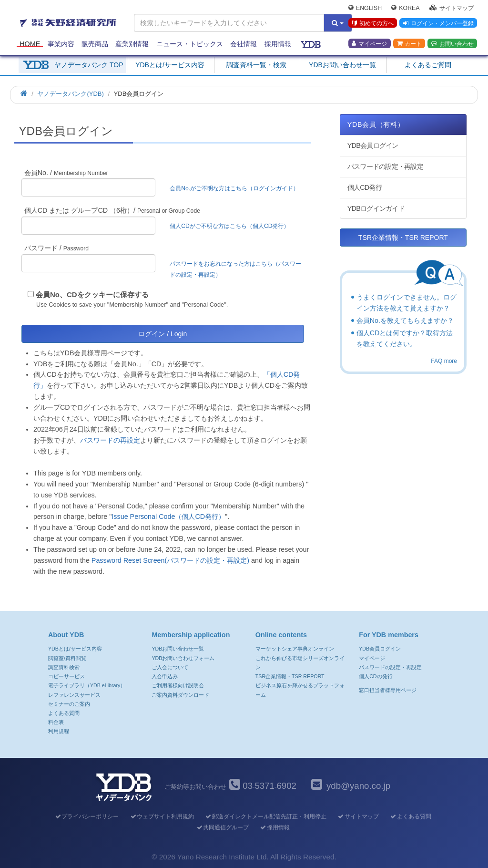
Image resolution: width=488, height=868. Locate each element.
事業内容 (61, 44)
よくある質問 (64, 713)
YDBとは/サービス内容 (170, 65)
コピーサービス (66, 676)
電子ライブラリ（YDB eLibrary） (87, 685)
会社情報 (244, 44)
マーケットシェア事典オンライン (295, 649)
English (365, 8)
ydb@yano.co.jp (358, 786)
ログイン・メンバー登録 (438, 23)
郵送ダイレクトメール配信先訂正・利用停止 (266, 816)
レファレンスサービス (74, 695)
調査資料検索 (64, 667)
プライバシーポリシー (86, 816)
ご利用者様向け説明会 (178, 685)
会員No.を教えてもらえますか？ (405, 320)
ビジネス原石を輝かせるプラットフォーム (300, 690)
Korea (405, 8)
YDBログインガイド (376, 208)
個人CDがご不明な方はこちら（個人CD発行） (229, 226)
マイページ (369, 43)
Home (30, 44)
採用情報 (278, 44)
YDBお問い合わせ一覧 (342, 65)
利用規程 (59, 731)
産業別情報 (132, 44)
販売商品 (95, 44)
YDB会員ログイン (373, 145)
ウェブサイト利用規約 (162, 816)
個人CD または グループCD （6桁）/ (112, 210)
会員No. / (66, 173)
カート (409, 43)
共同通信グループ (222, 827)
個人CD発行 (365, 187)
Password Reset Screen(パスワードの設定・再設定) (170, 560)
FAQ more (444, 361)
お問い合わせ (452, 43)
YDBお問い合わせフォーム (183, 658)
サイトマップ (452, 8)
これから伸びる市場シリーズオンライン (300, 663)
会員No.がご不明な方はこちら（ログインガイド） (237, 188)
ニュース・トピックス (190, 44)
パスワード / (56, 248)
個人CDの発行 (376, 676)
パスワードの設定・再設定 (385, 166)
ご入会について (170, 667)
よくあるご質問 (428, 65)
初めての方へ (373, 23)
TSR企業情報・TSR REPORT (403, 238)
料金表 (56, 722)
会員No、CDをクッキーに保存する (92, 294)
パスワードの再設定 (110, 440)
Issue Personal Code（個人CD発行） (168, 517)
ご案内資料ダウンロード (180, 695)
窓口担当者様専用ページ (388, 690)
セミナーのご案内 (69, 704)
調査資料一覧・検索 (256, 65)
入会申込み (165, 676)
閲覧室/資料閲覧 (67, 658)
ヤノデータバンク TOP (89, 65)
